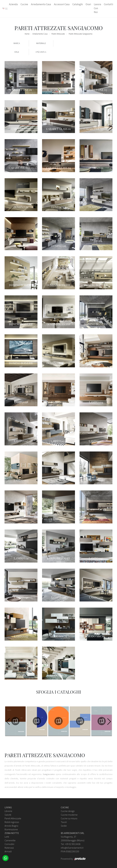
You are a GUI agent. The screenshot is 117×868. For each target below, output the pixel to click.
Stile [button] (17, 52)
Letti (7, 837)
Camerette (10, 840)
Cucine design (68, 811)
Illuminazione (11, 829)
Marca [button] (17, 43)
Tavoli (64, 822)
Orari (88, 4)
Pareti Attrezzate (58, 34)
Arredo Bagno (11, 826)
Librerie (8, 811)
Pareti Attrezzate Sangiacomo (81, 34)
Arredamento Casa (41, 4)
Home (27, 34)
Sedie (64, 826)
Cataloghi (78, 4)
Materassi (9, 848)
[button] (109, 722)
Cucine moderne (69, 815)
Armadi (8, 851)
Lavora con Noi (97, 8)
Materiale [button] (41, 43)
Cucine (24, 4)
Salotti (8, 815)
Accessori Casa (62, 4)
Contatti (108, 4)
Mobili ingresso (12, 822)
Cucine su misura (69, 818)
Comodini (9, 844)
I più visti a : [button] (41, 52)
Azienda (13, 4)
